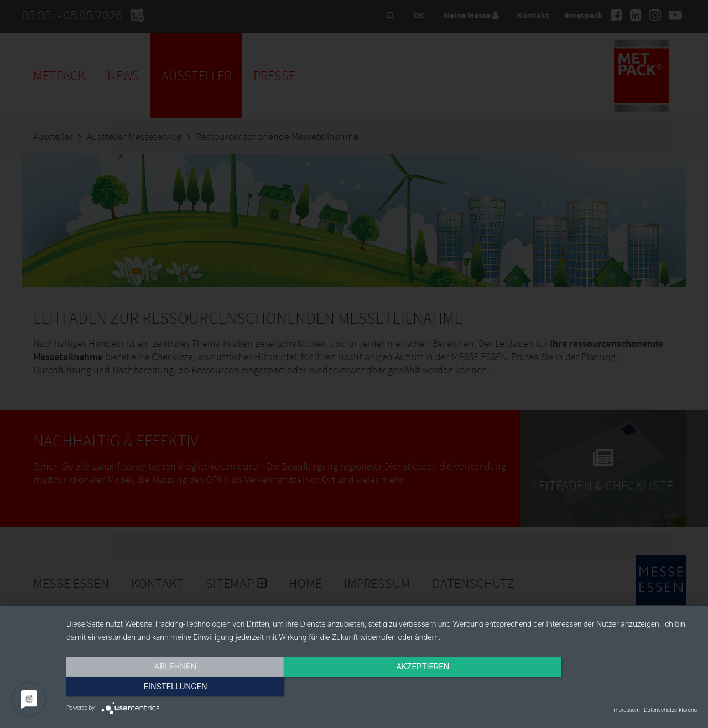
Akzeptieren (382, 688)
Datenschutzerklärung (670, 710)
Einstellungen (602, 688)
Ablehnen (161, 688)
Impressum (626, 710)
